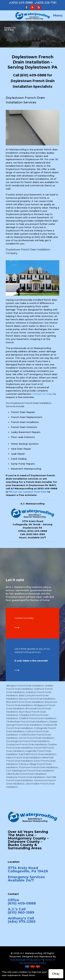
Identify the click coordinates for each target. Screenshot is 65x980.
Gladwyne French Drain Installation (26, 777)
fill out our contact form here (28, 492)
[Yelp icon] (39, 7)
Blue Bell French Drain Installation (25, 702)
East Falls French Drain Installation (38, 754)
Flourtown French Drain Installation (38, 767)
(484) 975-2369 (22, 922)
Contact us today (42, 394)
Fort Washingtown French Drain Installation (30, 771)
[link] (17, 628)
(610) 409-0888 (33, 75)
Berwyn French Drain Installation (37, 699)
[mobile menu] (60, 15)
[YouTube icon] (33, 7)
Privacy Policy (38, 963)
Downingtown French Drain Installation (28, 741)
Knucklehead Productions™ (26, 960)
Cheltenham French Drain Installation (27, 721)
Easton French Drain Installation (24, 757)
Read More (28, 975)
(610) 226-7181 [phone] (47, 3)
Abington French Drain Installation (25, 686)
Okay (56, 974)
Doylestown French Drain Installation (27, 744)
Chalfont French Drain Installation (38, 718)
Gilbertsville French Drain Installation (26, 774)
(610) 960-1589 (36, 534)
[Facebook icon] (27, 7)
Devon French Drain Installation (37, 738)
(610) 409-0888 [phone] (22, 3)
